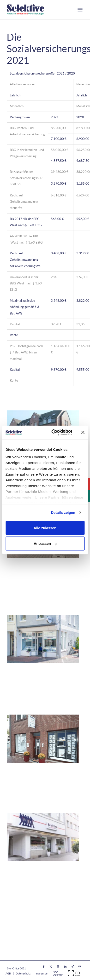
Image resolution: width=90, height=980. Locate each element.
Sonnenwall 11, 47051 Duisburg (33, 880)
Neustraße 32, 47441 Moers (30, 683)
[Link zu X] (51, 967)
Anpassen (45, 543)
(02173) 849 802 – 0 (30, 589)
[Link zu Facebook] (44, 967)
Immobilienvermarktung (26, 938)
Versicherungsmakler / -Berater (32, 945)
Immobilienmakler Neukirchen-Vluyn (38, 775)
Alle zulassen (45, 528)
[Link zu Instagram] (58, 967)
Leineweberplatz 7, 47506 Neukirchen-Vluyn (43, 781)
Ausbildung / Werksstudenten (30, 925)
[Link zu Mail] (80, 967)
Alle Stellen (16, 919)
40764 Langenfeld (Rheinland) (32, 583)
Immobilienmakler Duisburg (30, 875)
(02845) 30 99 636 (29, 787)
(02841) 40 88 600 (29, 688)
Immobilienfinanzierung (25, 932)
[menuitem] (80, 10)
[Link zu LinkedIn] (65, 967)
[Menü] (80, 10)
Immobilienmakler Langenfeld (32, 572)
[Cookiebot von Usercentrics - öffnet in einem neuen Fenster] (54, 433)
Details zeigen (63, 512)
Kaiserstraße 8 (19, 577)
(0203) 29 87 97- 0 (29, 890)
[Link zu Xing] (72, 967)
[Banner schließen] (83, 432)
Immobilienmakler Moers (28, 677)
